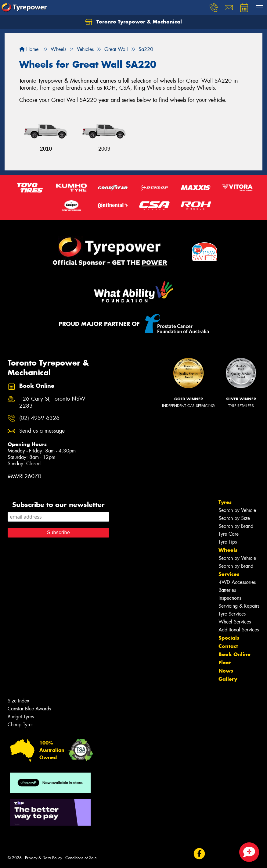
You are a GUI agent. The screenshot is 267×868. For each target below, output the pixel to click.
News (226, 671)
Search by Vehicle (237, 510)
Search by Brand (236, 526)
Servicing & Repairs (239, 606)
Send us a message (42, 431)
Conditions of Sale (81, 858)
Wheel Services (235, 622)
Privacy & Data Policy (43, 858)
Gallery (228, 679)
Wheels (228, 550)
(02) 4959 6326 (39, 418)
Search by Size (234, 518)
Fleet (225, 663)
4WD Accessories (237, 582)
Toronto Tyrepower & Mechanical (133, 22)
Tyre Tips (228, 542)
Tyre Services (232, 614)
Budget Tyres (21, 717)
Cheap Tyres (20, 725)
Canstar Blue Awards (29, 709)
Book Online (235, 654)
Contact (228, 646)
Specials (229, 638)
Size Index (18, 701)
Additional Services (239, 630)
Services (229, 574)
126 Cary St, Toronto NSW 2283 (52, 402)
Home (29, 49)
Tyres (225, 502)
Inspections (230, 598)
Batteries (227, 590)
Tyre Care (229, 534)
